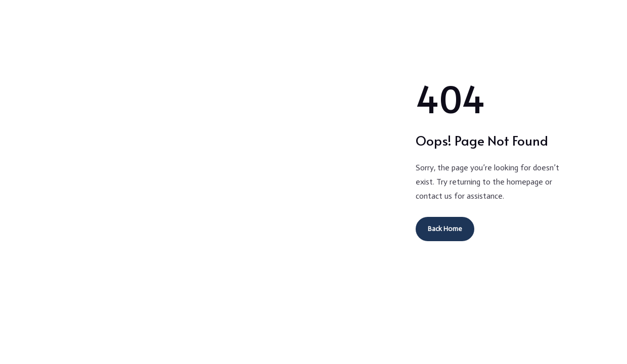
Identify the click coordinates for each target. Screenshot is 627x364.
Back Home (445, 229)
